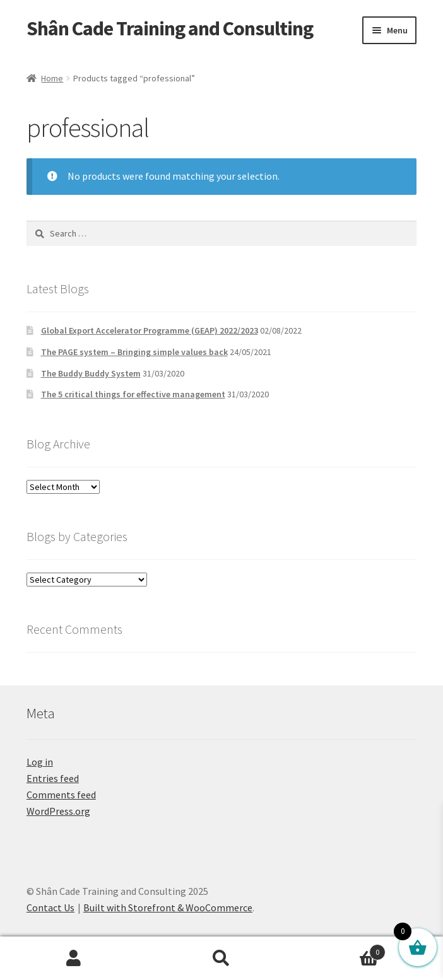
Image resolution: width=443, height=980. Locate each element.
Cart (340, 949)
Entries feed (53, 778)
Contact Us (50, 907)
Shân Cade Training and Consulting (170, 28)
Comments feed (61, 795)
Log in (40, 762)
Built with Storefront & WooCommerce (168, 907)
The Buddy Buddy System (91, 373)
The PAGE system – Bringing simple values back (134, 352)
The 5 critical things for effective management (133, 394)
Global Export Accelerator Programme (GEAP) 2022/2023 (150, 330)
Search (222, 959)
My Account (74, 959)
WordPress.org (58, 811)
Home (52, 78)
